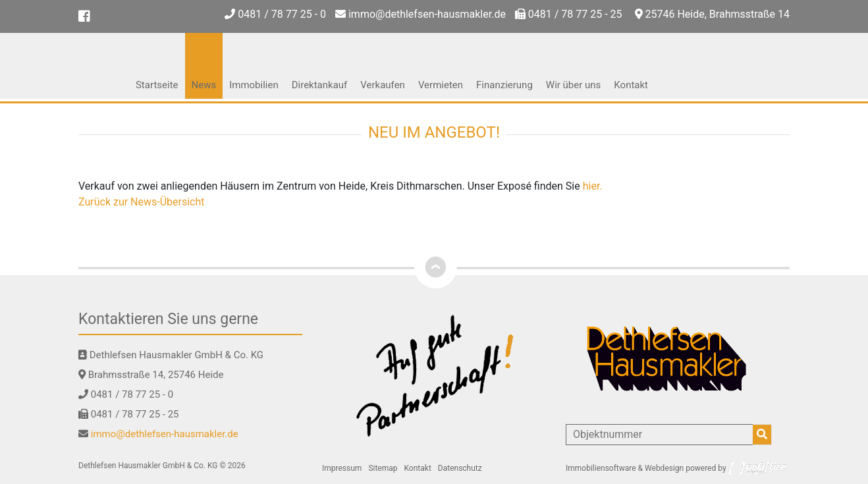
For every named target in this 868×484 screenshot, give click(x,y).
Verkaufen (383, 85)
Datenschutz (460, 468)
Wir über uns (574, 85)
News (204, 85)
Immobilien (254, 85)
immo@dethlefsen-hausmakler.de (420, 14)
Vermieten (441, 85)
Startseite (157, 85)
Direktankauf (320, 85)
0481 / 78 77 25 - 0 (275, 14)
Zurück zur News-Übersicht (142, 202)
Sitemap (383, 468)
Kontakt (631, 85)
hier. (593, 186)
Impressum (342, 468)
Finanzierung (504, 85)
